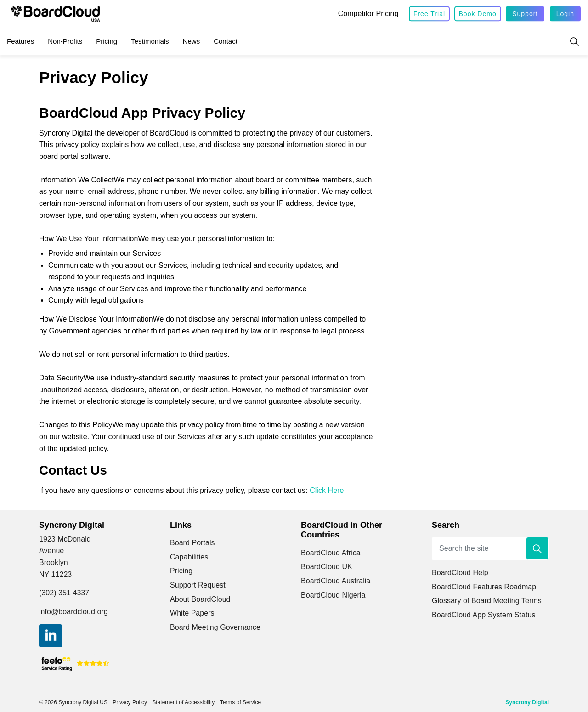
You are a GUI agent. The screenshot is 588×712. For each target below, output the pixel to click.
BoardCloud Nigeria (333, 595)
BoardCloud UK (327, 567)
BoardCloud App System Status (484, 615)
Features (20, 41)
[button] (537, 548)
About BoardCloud (200, 599)
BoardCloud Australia (336, 581)
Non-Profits (65, 41)
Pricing (107, 41)
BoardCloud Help (460, 573)
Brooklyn (54, 562)
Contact (226, 41)
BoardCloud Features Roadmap (484, 587)
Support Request (198, 585)
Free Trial (429, 14)
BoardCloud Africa (331, 553)
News (192, 41)
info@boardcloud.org (73, 612)
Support (525, 14)
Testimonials (150, 41)
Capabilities (189, 557)
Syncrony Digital (527, 702)
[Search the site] (490, 548)
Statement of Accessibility (183, 702)
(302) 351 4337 (64, 593)
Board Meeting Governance (215, 627)
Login (565, 14)
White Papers (192, 613)
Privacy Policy (130, 702)
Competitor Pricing (368, 14)
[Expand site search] (574, 41)
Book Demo (478, 14)
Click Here (327, 490)
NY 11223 (55, 574)
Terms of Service (240, 702)
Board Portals (192, 543)
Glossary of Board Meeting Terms (487, 601)
